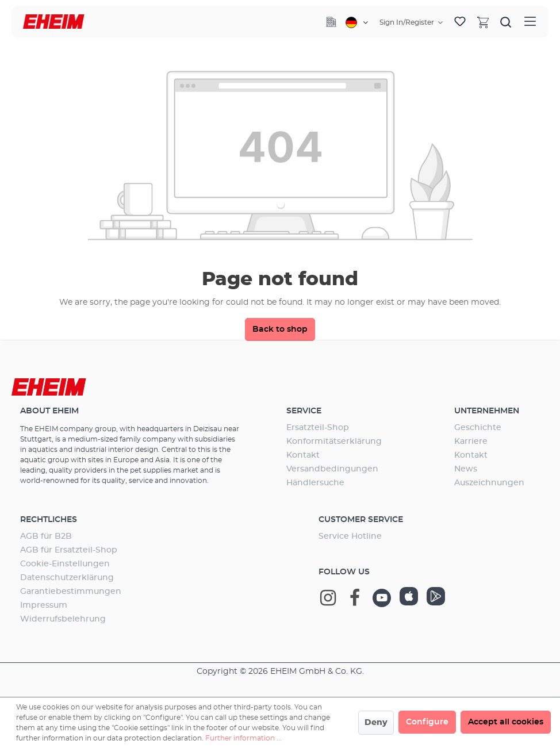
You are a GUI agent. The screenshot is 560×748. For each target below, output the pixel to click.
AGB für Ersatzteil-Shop (69, 550)
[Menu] (530, 22)
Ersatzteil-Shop (318, 428)
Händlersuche (315, 483)
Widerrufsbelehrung (63, 619)
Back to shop (280, 329)
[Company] (331, 22)
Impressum (44, 605)
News (466, 469)
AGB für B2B (46, 536)
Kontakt (303, 455)
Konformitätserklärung (334, 442)
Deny (376, 723)
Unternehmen (487, 411)
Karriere (471, 442)
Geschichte (478, 428)
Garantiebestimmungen (71, 592)
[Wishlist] (460, 22)
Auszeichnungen (489, 483)
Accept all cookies (506, 722)
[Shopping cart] (483, 22)
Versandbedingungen (332, 469)
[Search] (506, 22)
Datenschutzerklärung (67, 578)
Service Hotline (350, 536)
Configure (427, 722)
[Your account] (411, 22)
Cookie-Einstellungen (65, 564)
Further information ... (243, 738)
